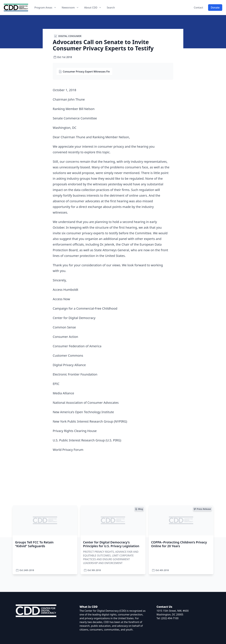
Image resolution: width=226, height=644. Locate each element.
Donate (215, 8)
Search (111, 8)
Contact (198, 8)
